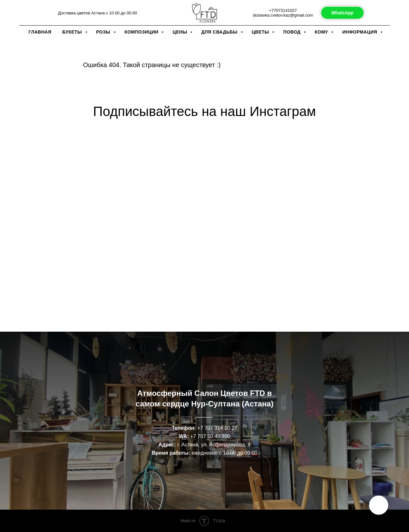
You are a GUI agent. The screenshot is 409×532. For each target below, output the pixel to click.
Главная (40, 32)
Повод (292, 32)
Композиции (142, 32)
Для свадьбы (220, 32)
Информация (360, 32)
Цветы (261, 32)
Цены (181, 32)
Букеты (73, 32)
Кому (322, 32)
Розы (104, 32)
